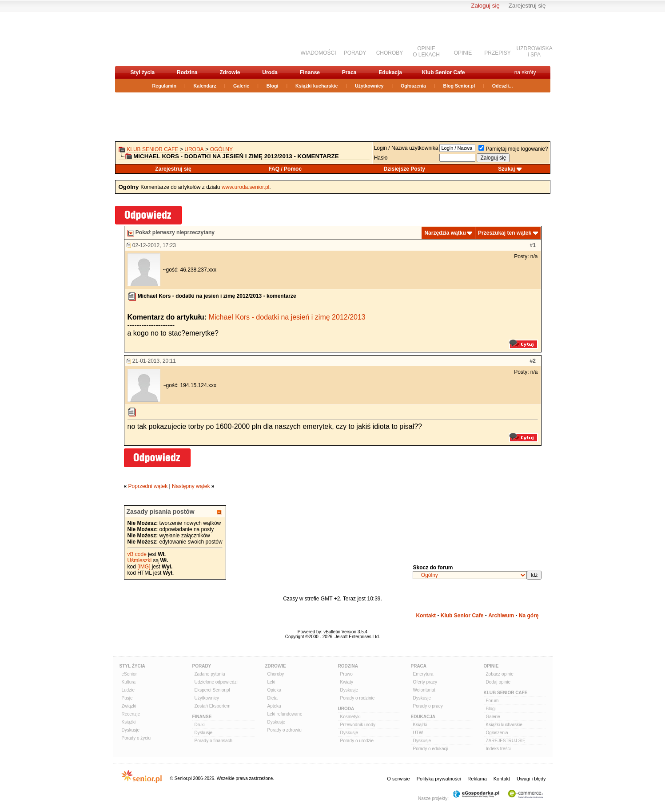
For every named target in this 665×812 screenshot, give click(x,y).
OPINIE (463, 53)
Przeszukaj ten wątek (505, 233)
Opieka (275, 690)
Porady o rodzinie (358, 698)
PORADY (355, 53)
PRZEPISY (497, 53)
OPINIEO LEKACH (426, 52)
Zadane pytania (210, 674)
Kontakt (426, 616)
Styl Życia (132, 666)
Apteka (274, 706)
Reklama (477, 779)
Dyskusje (131, 730)
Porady (202, 666)
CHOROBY (390, 53)
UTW (418, 733)
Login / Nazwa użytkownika (406, 148)
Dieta (273, 698)
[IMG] (144, 567)
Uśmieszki (140, 560)
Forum (492, 701)
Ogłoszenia (413, 86)
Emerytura (423, 674)
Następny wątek (191, 486)
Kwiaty (347, 682)
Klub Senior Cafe (444, 72)
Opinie (491, 666)
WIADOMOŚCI (319, 53)
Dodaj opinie (498, 682)
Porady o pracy (428, 706)
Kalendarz (205, 86)
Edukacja (390, 72)
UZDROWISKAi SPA (535, 52)
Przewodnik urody (358, 725)
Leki (271, 682)
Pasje (127, 698)
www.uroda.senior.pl (245, 187)
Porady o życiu (136, 738)
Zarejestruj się (527, 6)
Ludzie (128, 690)
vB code (137, 554)
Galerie (241, 86)
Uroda (270, 72)
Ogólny (221, 149)
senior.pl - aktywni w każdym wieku (162, 38)
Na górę (529, 616)
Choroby (276, 674)
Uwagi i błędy (531, 779)
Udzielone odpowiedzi (216, 682)
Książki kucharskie (317, 86)
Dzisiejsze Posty (404, 169)
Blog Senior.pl (459, 86)
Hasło (381, 158)
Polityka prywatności (439, 779)
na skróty (525, 72)
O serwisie (398, 779)
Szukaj (506, 169)
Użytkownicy (369, 86)
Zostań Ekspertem (213, 706)
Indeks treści (498, 749)
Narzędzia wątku (445, 233)
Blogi (273, 86)
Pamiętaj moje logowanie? (513, 149)
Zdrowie (230, 72)
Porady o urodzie (357, 741)
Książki (129, 722)
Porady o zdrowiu (285, 730)
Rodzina (187, 72)
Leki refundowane (285, 714)
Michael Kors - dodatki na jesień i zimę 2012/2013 (287, 317)
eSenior (129, 674)
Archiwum (501, 616)
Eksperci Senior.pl (212, 690)
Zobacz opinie (500, 674)
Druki (200, 725)
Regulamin (164, 86)
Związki (129, 706)
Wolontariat (424, 690)
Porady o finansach (214, 741)
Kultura (129, 682)
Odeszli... (503, 86)
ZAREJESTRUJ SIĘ (506, 741)
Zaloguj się (485, 6)
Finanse (310, 72)
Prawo (346, 674)
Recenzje (131, 714)
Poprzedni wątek (148, 486)
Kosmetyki (350, 717)
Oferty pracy (425, 682)
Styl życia (143, 72)
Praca (349, 72)
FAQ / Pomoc (285, 169)
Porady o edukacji (431, 749)
